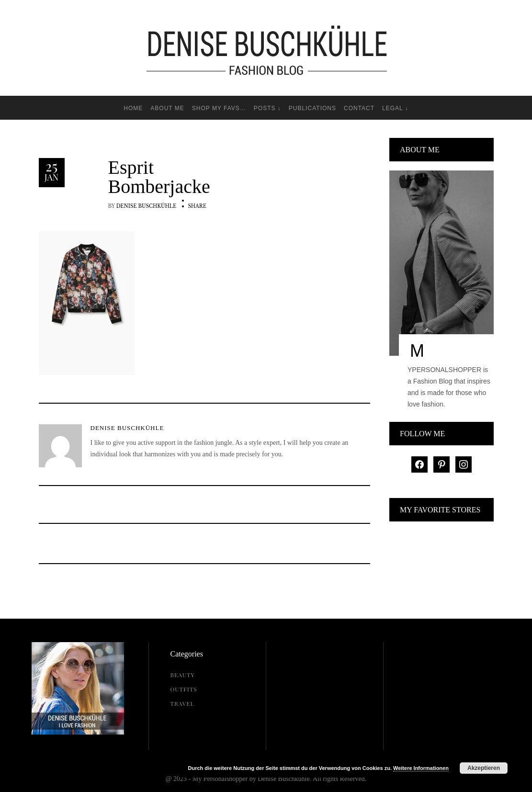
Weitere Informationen (421, 768)
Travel (182, 703)
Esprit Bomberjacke (159, 177)
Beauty (183, 675)
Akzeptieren (484, 768)
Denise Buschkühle (147, 206)
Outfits (184, 689)
